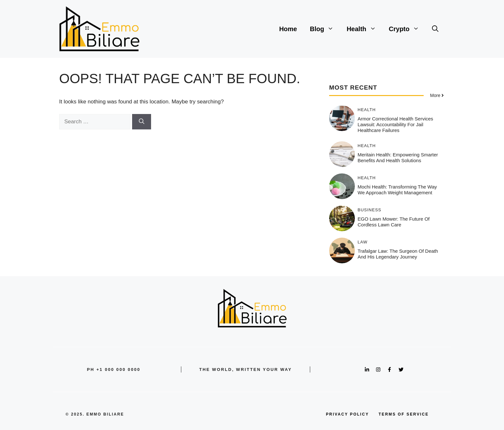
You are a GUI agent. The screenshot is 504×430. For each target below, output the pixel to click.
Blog (325, 29)
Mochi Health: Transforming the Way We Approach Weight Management (397, 190)
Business (370, 210)
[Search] (142, 122)
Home (288, 29)
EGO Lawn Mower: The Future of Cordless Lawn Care (394, 222)
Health (364, 29)
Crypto (407, 29)
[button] (435, 29)
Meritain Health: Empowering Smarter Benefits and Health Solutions (398, 158)
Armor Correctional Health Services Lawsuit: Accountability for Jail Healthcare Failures (396, 124)
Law (363, 242)
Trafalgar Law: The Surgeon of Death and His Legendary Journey (398, 254)
